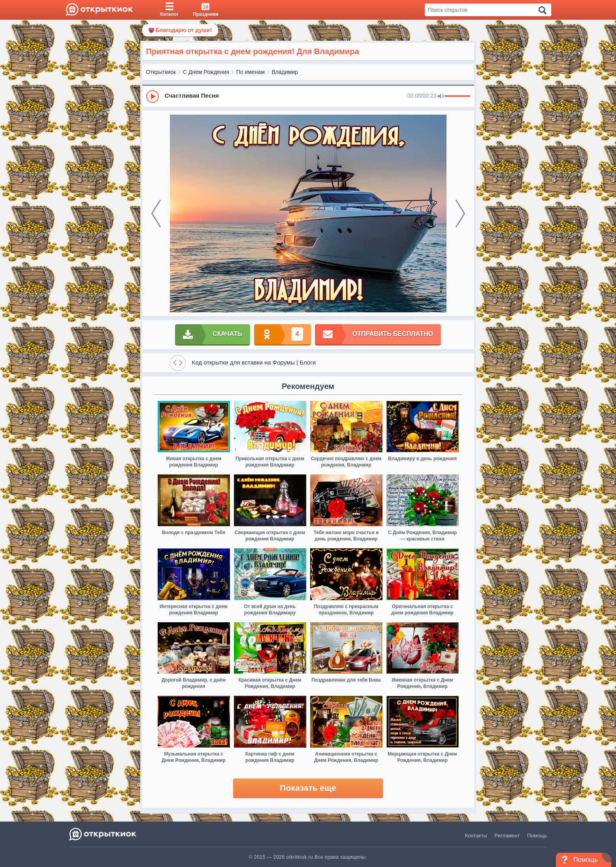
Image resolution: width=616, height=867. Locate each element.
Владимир (285, 72)
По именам (251, 72)
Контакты (476, 836)
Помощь (537, 836)
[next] (460, 213)
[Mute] (441, 96)
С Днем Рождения (206, 72)
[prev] (156, 213)
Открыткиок (161, 72)
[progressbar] (457, 96)
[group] (308, 96)
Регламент (507, 836)
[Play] (153, 96)
